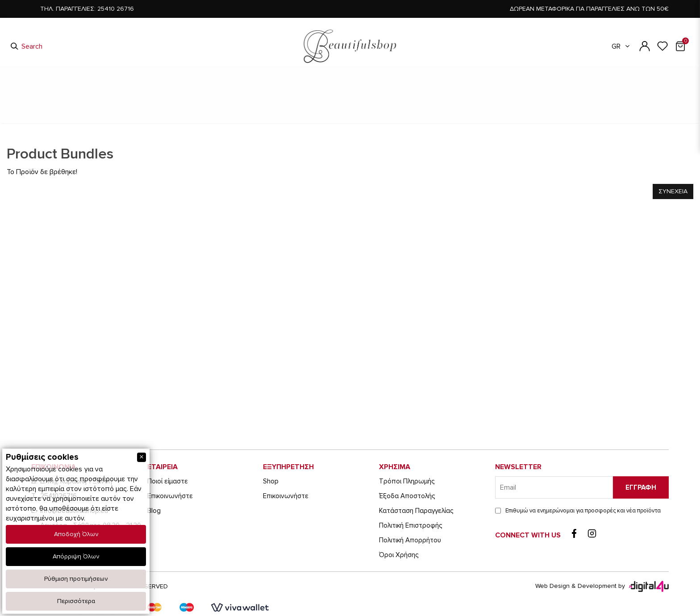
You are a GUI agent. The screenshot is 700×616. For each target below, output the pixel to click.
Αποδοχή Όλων (76, 534)
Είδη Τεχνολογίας (416, 91)
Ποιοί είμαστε (168, 481)
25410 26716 (116, 9)
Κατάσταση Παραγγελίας (416, 511)
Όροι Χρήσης (399, 555)
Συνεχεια (673, 191)
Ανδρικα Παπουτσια (323, 119)
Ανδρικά (316, 91)
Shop (271, 481)
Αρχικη (267, 119)
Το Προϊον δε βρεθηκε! (406, 120)
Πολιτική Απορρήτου (410, 540)
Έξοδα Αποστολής (407, 496)
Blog (154, 511)
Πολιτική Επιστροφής (410, 525)
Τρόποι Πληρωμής (407, 481)
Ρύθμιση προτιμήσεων (76, 579)
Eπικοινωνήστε (170, 496)
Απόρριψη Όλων (76, 556)
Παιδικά (276, 91)
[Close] (142, 457)
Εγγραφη (641, 487)
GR (621, 46)
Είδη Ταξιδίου (480, 91)
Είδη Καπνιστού (224, 91)
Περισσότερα (76, 601)
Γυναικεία (359, 91)
